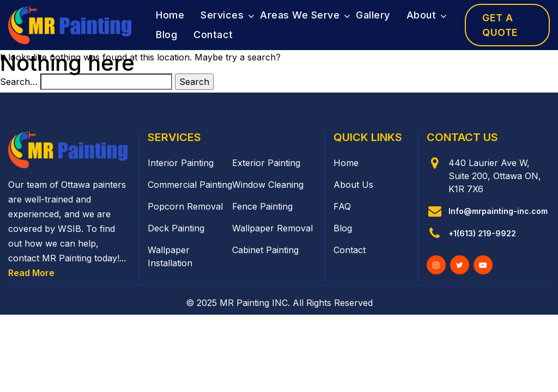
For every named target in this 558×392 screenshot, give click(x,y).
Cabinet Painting (265, 250)
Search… (19, 82)
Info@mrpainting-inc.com (498, 211)
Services (222, 15)
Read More (31, 273)
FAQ (342, 206)
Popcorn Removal (185, 206)
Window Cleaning (268, 185)
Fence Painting (262, 206)
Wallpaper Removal (272, 228)
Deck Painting (176, 228)
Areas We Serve (300, 15)
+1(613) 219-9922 (482, 233)
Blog (166, 35)
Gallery (373, 15)
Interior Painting (181, 163)
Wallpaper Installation (170, 256)
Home (170, 15)
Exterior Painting (266, 163)
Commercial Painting (190, 185)
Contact (213, 35)
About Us (353, 185)
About (421, 15)
